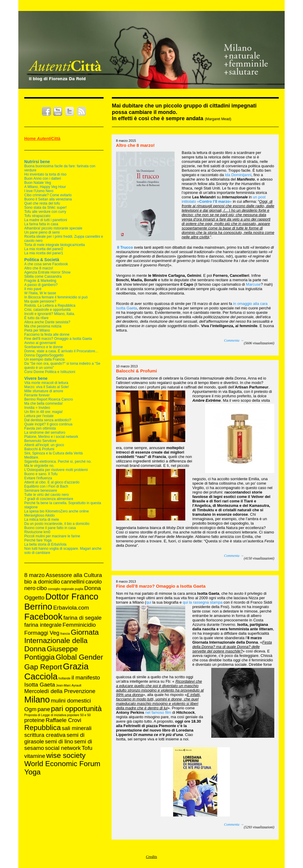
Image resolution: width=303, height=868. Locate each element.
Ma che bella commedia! (43, 404)
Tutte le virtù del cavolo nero (46, 495)
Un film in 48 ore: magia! (43, 412)
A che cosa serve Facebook (46, 264)
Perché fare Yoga (38, 540)
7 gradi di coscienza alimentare (49, 499)
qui (149, 602)
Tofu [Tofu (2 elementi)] (87, 748)
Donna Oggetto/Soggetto (44, 355)
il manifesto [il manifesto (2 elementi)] (86, 677)
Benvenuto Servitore (40, 441)
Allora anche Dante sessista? (47, 322)
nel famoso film (158, 712)
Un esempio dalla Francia (44, 359)
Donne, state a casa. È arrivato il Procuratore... (61, 351)
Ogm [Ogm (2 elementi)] (30, 709)
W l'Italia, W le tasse (40, 293)
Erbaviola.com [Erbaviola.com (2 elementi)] (71, 608)
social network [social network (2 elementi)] (63, 748)
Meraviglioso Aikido (40, 515)
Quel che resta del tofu (42, 203)
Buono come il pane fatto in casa (50, 528)
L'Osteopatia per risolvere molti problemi (56, 470)
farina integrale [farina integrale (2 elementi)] (43, 625)
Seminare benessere (41, 491)
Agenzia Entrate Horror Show (47, 272)
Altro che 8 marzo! (39, 268)
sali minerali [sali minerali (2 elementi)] (77, 728)
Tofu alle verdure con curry (45, 212)
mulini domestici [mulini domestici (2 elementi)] (71, 701)
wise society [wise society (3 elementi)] (66, 755)
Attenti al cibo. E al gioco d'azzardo (52, 482)
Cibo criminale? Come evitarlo (48, 195)
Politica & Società (42, 260)
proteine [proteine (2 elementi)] (34, 720)
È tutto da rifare (36, 318)
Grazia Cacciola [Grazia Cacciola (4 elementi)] (56, 671)
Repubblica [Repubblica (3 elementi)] (42, 728)
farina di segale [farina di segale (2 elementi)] (82, 618)
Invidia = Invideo (37, 408)
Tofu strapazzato (37, 216)
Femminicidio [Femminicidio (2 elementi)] (79, 625)
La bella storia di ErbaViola (45, 544)
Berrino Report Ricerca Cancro (49, 399)
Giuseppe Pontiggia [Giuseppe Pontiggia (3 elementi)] (51, 653)
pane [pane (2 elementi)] (44, 709)
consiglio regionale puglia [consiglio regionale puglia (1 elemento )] (66, 589)
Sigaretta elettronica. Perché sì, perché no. (58, 462)
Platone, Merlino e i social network (51, 437)
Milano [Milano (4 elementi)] (37, 699)
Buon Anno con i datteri (43, 179)
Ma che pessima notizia (43, 326)
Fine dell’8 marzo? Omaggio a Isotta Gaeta (161, 586)
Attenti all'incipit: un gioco (44, 445)
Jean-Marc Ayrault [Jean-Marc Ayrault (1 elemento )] (69, 685)
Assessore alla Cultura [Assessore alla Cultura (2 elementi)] (74, 575)
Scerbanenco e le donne (43, 347)
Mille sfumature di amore (44, 391)
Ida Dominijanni (238, 175)
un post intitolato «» (224, 199)
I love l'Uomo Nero (39, 191)
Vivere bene (36, 378)
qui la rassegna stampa (202, 602)
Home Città (42, 139)
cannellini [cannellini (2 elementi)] (73, 582)
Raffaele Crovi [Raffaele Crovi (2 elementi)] (63, 720)
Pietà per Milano (37, 330)
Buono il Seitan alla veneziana (48, 199)
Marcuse (253, 284)
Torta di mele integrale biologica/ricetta (55, 245)
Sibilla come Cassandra (43, 277)
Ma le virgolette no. (39, 466)
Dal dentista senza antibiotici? (48, 420)
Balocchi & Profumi (39, 449)
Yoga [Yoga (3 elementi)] (32, 772)
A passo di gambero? (41, 285)
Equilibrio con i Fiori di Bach (46, 486)
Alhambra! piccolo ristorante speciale (53, 228)
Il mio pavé (33, 289)
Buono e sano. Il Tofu (41, 474)
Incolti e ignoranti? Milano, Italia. (50, 314)
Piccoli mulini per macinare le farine (52, 536)
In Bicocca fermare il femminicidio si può (56, 297)
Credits (151, 857)
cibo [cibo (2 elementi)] (42, 588)
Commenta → (234, 340)
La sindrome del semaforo (45, 433)
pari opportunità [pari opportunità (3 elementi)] (76, 709)
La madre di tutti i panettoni (46, 220)
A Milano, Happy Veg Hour (45, 187)
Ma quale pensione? (40, 301)
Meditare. (32, 457)
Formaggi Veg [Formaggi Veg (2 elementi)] (42, 633)
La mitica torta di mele (42, 520)
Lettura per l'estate (39, 416)
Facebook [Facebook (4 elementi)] (43, 617)
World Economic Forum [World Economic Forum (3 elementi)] (62, 764)
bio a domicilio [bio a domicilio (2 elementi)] (42, 582)
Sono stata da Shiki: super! (45, 208)
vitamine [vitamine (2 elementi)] (35, 756)
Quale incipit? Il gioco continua (48, 424)
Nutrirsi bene (37, 162)
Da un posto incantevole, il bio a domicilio (57, 524)
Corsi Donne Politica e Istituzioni (50, 372)
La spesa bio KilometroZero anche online (57, 511)
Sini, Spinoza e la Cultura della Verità (53, 453)
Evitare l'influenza (38, 478)
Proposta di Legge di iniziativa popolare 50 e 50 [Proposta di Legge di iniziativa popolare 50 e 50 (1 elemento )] (58, 715)
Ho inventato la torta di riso (45, 174)
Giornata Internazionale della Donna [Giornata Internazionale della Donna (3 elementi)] (62, 640)
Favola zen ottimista (40, 428)
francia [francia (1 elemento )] (65, 634)
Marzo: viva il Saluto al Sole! (47, 387)
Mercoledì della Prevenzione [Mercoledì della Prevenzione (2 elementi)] (60, 691)
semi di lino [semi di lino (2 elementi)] (59, 741)
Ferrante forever (37, 395)
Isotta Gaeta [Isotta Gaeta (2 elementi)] (40, 685)
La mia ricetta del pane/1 (44, 253)
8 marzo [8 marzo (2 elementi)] (34, 575)
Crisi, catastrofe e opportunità (47, 310)
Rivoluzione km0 (37, 532)
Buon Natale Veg (38, 183)
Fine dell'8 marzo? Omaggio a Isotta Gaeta (58, 339)
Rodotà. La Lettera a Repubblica (50, 306)
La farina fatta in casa (41, 224)
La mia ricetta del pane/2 (44, 249)
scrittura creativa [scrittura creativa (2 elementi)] (45, 735)
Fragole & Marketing (40, 281)
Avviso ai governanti (40, 343)
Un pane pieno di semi (42, 232)
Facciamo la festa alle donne (47, 335)
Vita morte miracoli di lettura (46, 383)
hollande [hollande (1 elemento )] (65, 678)
